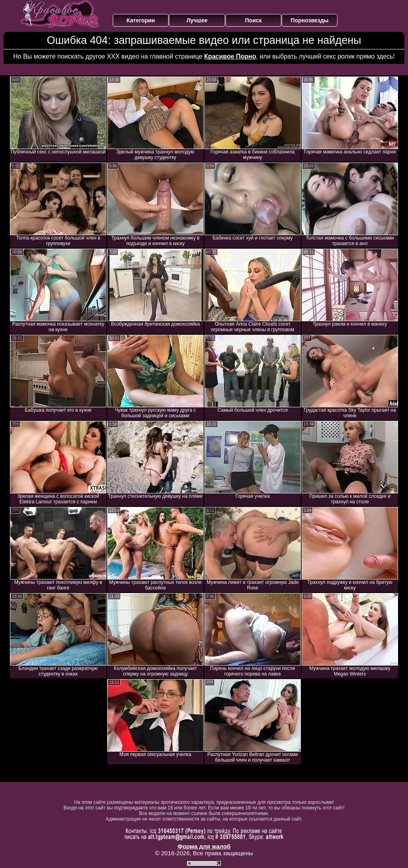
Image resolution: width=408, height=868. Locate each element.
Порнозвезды (310, 20)
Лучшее (197, 20)
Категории (141, 20)
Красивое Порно (230, 56)
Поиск (253, 20)
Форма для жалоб (204, 846)
